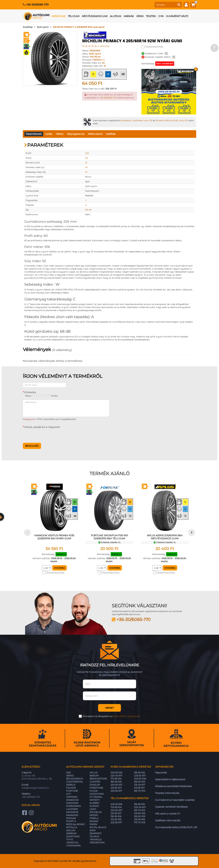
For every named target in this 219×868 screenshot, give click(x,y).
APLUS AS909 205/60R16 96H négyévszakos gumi (165, 537)
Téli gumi (74, 16)
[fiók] (186, 5)
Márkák (129, 16)
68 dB (88, 210)
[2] (37, 396)
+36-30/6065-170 (37, 5)
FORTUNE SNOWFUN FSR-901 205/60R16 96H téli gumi (109, 537)
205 (87, 153)
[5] (49, 396)
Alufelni (116, 16)
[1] (34, 396)
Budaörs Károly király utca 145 (172, 120)
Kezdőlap (28, 27)
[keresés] (165, 5)
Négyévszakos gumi (95, 16)
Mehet (110, 708)
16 (86, 163)
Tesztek (151, 16)
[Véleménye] (66, 408)
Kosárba (59, 568)
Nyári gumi (58, 16)
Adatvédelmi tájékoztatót (127, 716)
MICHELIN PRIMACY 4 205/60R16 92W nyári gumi (79, 27)
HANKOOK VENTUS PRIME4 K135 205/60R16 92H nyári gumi (54, 537)
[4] (45, 396)
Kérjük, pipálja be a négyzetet (42, 427)
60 (87, 158)
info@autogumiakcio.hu (35, 788)
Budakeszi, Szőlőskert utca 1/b (136, 120)
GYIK (161, 16)
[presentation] (46, 435)
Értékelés (30, 392)
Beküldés (32, 446)
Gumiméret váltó (177, 16)
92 (103, 63)
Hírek (140, 16)
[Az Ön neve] (44, 385)
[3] (41, 396)
